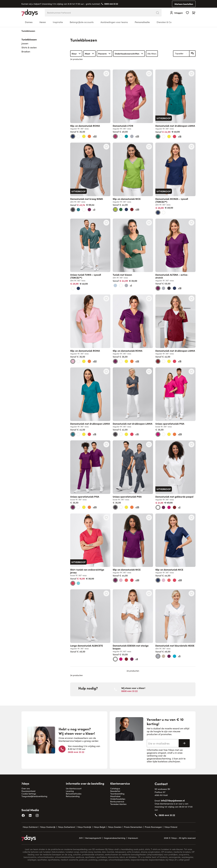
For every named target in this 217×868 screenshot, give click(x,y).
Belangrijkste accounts (82, 22)
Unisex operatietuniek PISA (170, 424)
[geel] (84, 136)
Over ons (26, 788)
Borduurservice (117, 801)
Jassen (25, 43)
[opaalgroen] (158, 137)
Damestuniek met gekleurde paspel (174, 497)
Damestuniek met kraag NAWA (87, 199)
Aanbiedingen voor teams (114, 22)
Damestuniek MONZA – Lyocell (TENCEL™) (172, 200)
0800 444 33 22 (111, 4)
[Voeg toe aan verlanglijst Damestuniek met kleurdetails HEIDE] (191, 593)
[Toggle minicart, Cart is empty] (194, 13)
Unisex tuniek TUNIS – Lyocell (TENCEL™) (86, 276)
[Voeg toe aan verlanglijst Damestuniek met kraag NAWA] (106, 147)
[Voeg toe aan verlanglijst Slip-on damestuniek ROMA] (106, 74)
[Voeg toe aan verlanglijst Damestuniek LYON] (149, 74)
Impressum (133, 838)
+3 (94, 209)
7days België (100, 827)
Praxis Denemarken (133, 827)
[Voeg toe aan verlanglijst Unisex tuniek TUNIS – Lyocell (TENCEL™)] (106, 223)
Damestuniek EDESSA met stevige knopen (131, 647)
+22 (95, 136)
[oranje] (89, 136)
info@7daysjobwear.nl (173, 800)
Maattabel (115, 796)
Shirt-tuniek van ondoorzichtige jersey (87, 571)
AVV (81, 838)
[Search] (158, 13)
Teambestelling (117, 794)
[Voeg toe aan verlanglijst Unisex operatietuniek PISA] (191, 371)
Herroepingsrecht (93, 838)
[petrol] (78, 210)
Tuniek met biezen (122, 275)
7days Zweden (115, 827)
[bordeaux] (132, 209)
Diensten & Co (164, 22)
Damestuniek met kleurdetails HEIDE (175, 645)
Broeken (26, 52)
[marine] (73, 136)
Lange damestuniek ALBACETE (87, 645)
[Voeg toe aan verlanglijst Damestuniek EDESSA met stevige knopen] (149, 593)
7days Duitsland (30, 827)
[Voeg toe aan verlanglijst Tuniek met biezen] (149, 223)
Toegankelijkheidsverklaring (34, 796)
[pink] (158, 434)
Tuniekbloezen (29, 39)
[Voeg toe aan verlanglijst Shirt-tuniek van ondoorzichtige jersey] (106, 518)
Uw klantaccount (74, 788)
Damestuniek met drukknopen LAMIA (175, 126)
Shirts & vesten (29, 47)
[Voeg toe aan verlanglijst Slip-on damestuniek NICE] (149, 147)
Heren (43, 22)
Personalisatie (142, 22)
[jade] (126, 136)
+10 (180, 288)
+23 (137, 136)
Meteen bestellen (184, 4)
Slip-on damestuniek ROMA (85, 126)
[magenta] (115, 136)
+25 (180, 434)
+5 (179, 656)
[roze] (73, 361)
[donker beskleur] (89, 210)
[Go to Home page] (30, 13)
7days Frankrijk (84, 827)
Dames (29, 22)
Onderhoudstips (118, 799)
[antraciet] (73, 210)
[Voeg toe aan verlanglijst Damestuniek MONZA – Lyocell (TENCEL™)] (191, 147)
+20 (137, 209)
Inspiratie (58, 22)
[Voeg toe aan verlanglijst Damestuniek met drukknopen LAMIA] (191, 74)
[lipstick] (174, 137)
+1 (131, 285)
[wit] (78, 136)
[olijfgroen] (121, 209)
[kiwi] (115, 209)
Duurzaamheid (28, 791)
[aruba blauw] (78, 583)
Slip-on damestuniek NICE (127, 199)
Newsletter (115, 791)
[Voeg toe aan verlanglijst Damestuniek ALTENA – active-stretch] (191, 223)
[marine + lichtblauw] (126, 209)
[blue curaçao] (174, 656)
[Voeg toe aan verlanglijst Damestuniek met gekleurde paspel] (191, 444)
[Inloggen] (176, 13)
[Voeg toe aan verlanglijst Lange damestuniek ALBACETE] (106, 593)
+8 (137, 659)
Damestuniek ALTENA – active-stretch (172, 276)
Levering (70, 791)
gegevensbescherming (159, 758)
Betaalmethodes (74, 794)
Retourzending (73, 796)
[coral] (126, 580)
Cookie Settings (29, 794)
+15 (180, 136)
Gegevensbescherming (115, 838)
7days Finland (171, 827)
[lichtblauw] (115, 285)
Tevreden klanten (118, 804)
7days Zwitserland (66, 827)
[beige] (163, 656)
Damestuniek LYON (123, 126)
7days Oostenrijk (48, 827)
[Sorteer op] (181, 54)
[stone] (132, 136)
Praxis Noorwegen (153, 827)
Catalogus (115, 788)
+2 (179, 507)
